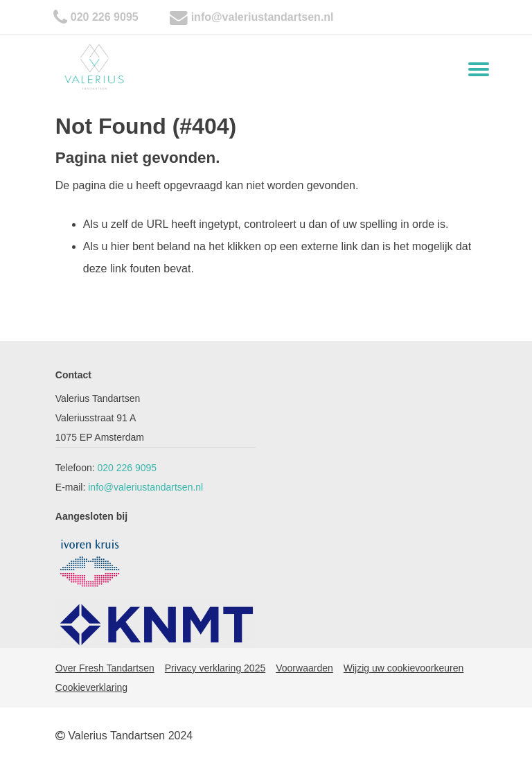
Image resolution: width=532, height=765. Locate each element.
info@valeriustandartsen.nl (263, 17)
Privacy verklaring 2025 (215, 668)
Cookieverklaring (91, 687)
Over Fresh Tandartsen (105, 668)
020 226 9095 (105, 17)
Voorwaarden (304, 668)
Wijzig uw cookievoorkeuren (404, 668)
